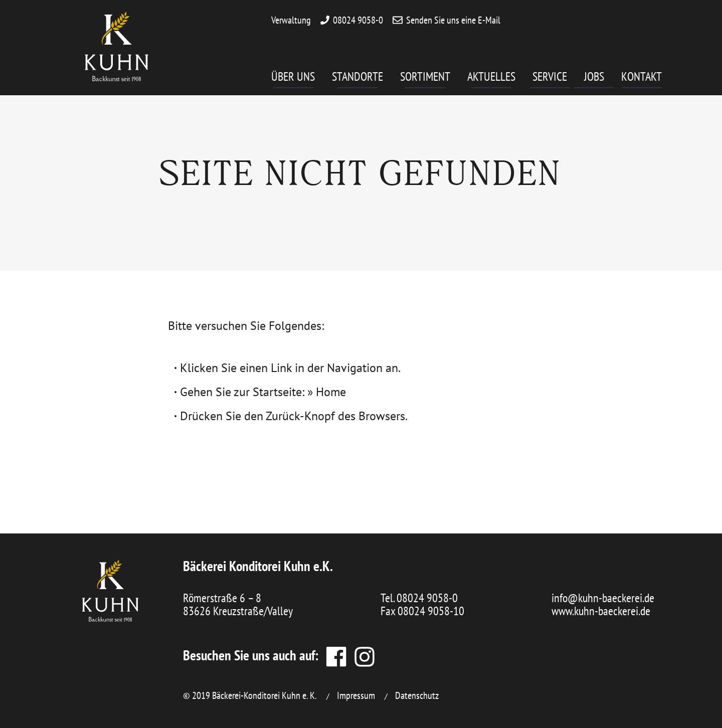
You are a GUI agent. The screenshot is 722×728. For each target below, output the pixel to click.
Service (551, 78)
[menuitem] (302, 80)
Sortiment (425, 78)
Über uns (293, 78)
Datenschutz (417, 695)
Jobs (599, 78)
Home (331, 392)
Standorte (357, 78)
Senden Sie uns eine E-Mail (453, 20)
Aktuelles (491, 78)
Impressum (356, 695)
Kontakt (642, 78)
